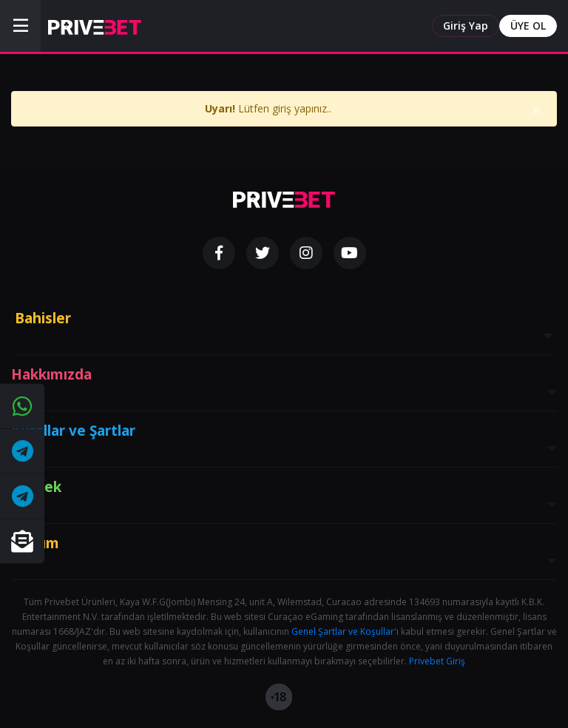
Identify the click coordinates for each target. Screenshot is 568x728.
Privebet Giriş (437, 661)
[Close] (537, 116)
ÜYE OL (528, 26)
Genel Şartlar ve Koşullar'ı (345, 631)
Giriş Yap (466, 26)
